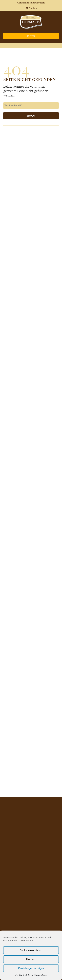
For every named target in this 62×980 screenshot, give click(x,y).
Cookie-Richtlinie (24, 975)
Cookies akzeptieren (31, 950)
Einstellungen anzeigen (31, 968)
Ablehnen (31, 959)
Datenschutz (41, 975)
